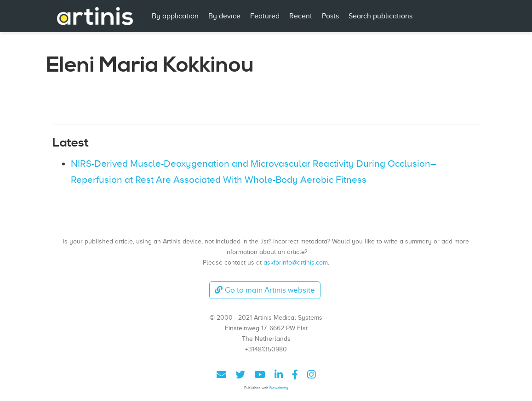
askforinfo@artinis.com (296, 262)
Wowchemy (278, 388)
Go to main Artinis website (265, 290)
